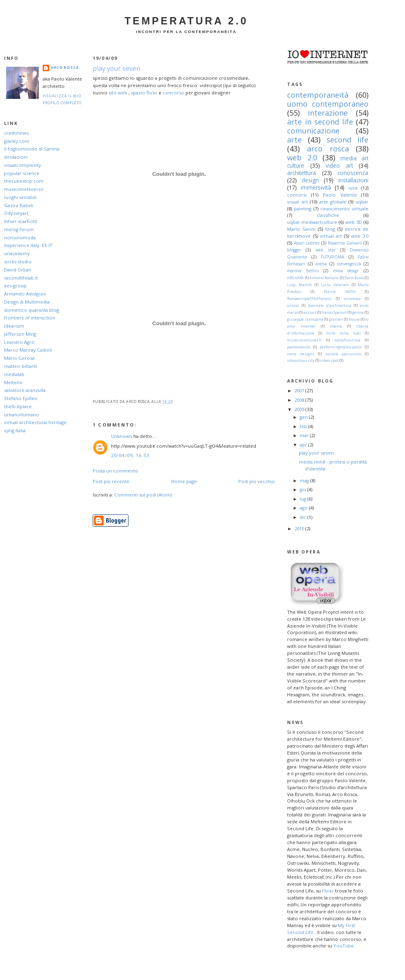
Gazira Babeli (19, 205)
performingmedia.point (341, 347)
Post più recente (111, 481)
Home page (184, 481)
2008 (300, 400)
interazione (328, 113)
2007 (300, 390)
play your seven (116, 68)
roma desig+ (346, 271)
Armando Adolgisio (25, 294)
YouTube (344, 946)
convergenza (349, 264)
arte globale (333, 202)
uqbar (362, 202)
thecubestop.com (24, 181)
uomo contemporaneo (328, 104)
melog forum (19, 229)
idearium (14, 326)
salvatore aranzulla (25, 390)
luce (353, 188)
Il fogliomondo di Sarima (32, 149)
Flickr (328, 891)
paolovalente (299, 347)
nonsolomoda (20, 237)
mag (305, 480)
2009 (300, 409)
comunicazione (313, 131)
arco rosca (328, 149)
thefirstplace (18, 406)
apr (304, 445)
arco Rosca (65, 68)
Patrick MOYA (340, 292)
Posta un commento (115, 471)
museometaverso (24, 189)
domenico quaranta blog (32, 310)
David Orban (18, 270)
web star (326, 250)
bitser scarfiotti (21, 221)
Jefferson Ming (20, 334)
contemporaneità (318, 95)
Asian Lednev (307, 243)
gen (304, 417)
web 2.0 (302, 157)
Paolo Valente (340, 195)
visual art (297, 202)
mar (305, 435)
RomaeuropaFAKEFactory (309, 299)
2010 (300, 528)
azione (293, 305)
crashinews (16, 133)
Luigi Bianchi (299, 285)
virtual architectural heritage (35, 422)
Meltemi (13, 382)
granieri (336, 319)
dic (304, 517)
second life (347, 140)
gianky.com (17, 141)
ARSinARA (295, 278)
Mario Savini (301, 229)
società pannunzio (343, 354)
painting (303, 209)
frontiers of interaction (30, 318)
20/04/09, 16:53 (130, 455)
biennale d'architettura (330, 305)
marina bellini (303, 271)
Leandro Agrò (19, 342)
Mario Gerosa (19, 358)
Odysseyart (16, 213)
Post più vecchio (257, 481)
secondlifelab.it (21, 278)
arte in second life (320, 122)
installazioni (353, 180)
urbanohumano (22, 415)
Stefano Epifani (21, 398)
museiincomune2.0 (304, 340)
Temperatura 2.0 (186, 21)
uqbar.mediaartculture (312, 222)
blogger (294, 250)
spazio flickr (144, 93)
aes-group (15, 285)
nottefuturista (347, 340)
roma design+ (301, 354)
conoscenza (353, 173)
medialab (14, 374)
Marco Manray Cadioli (28, 350)
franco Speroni (334, 312)
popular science (22, 173)
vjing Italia (15, 430)
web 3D (354, 222)
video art (339, 165)
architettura (302, 173)
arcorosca (352, 299)
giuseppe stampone (305, 319)
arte (294, 140)
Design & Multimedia (27, 302)
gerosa (358, 312)
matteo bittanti (21, 366)
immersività (316, 187)
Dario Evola (354, 278)
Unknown (122, 436)
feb (304, 426)
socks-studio (18, 261)
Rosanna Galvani (345, 243)
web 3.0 (360, 236)
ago (304, 508)
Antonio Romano (324, 278)
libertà (336, 326)
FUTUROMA (332, 257)
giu (304, 489)
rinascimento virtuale (344, 209)
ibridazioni (16, 157)
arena (321, 264)
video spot (329, 360)
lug (304, 499)
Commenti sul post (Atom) (143, 495)
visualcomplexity (23, 165)
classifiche (328, 215)
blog (330, 229)
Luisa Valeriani (335, 285)
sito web (118, 93)
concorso (173, 93)
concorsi (297, 195)
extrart (310, 312)
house (354, 319)
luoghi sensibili (20, 197)
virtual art (331, 236)
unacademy (17, 253)
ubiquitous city (301, 360)
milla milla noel (343, 333)
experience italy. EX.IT (28, 245)
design (310, 180)
